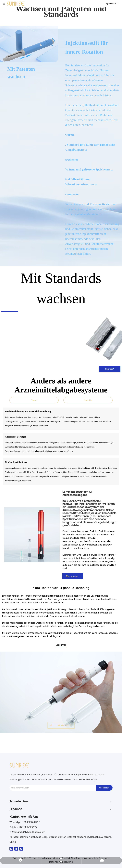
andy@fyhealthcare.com (31, 832)
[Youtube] (16, 849)
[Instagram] (21, 849)
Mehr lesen (73, 576)
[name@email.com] (52, 788)
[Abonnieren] (104, 788)
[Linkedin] (11, 849)
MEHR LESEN (61, 645)
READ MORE (64, 725)
